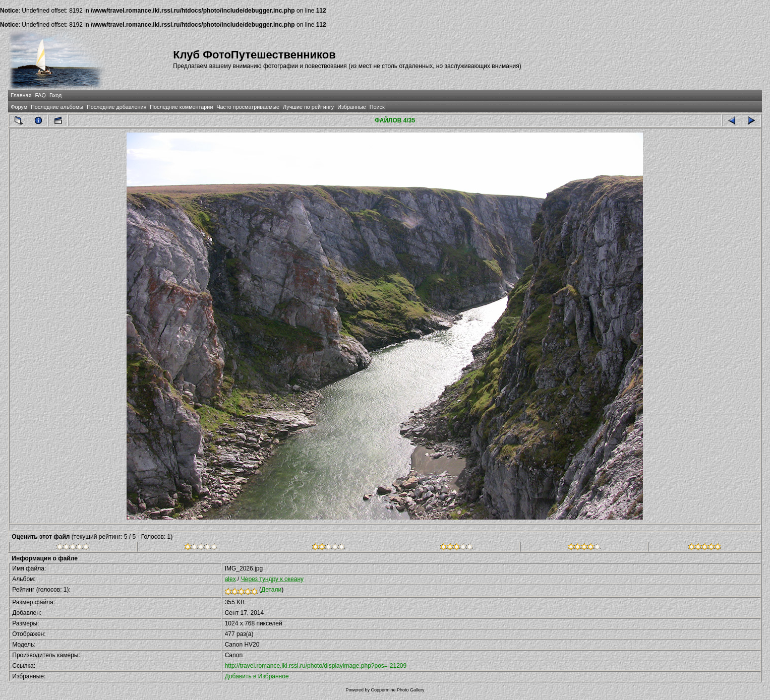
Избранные (351, 107)
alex (230, 579)
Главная (21, 95)
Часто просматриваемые (248, 107)
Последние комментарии (181, 107)
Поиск (377, 107)
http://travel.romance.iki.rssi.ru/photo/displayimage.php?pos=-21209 (316, 666)
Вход (55, 95)
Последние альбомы (57, 107)
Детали (271, 590)
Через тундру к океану (272, 579)
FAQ (40, 95)
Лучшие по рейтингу (308, 107)
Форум (19, 107)
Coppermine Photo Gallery (397, 690)
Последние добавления (116, 107)
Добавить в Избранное (257, 676)
